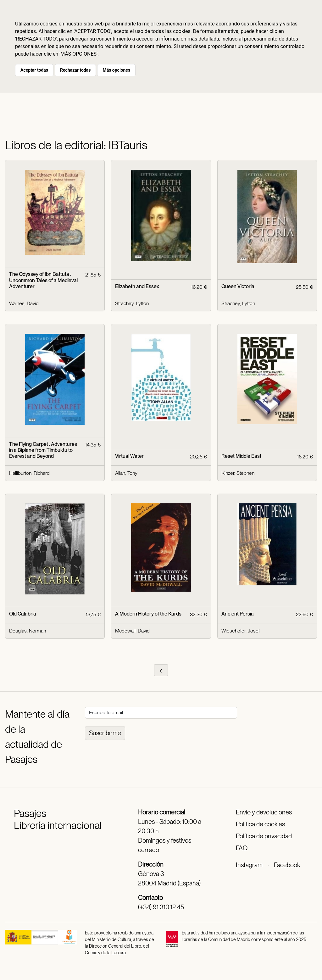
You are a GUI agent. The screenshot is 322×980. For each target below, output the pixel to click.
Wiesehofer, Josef (241, 631)
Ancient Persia (238, 614)
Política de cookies (260, 824)
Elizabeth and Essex (137, 286)
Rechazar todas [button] (75, 70)
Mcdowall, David (132, 631)
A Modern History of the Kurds (148, 614)
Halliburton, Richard (29, 473)
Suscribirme (105, 733)
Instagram (249, 865)
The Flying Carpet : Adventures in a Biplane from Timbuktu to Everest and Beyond (43, 450)
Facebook (287, 865)
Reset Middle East (241, 456)
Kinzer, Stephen (238, 473)
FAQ (242, 848)
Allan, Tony (126, 473)
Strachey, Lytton (132, 303)
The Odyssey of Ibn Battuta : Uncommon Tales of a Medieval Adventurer (43, 280)
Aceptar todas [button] (34, 70)
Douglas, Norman (28, 631)
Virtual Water (129, 456)
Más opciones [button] (116, 70)
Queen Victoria (238, 286)
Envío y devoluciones (264, 812)
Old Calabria (23, 614)
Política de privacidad (264, 836)
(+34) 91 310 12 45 (161, 907)
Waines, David (24, 303)
